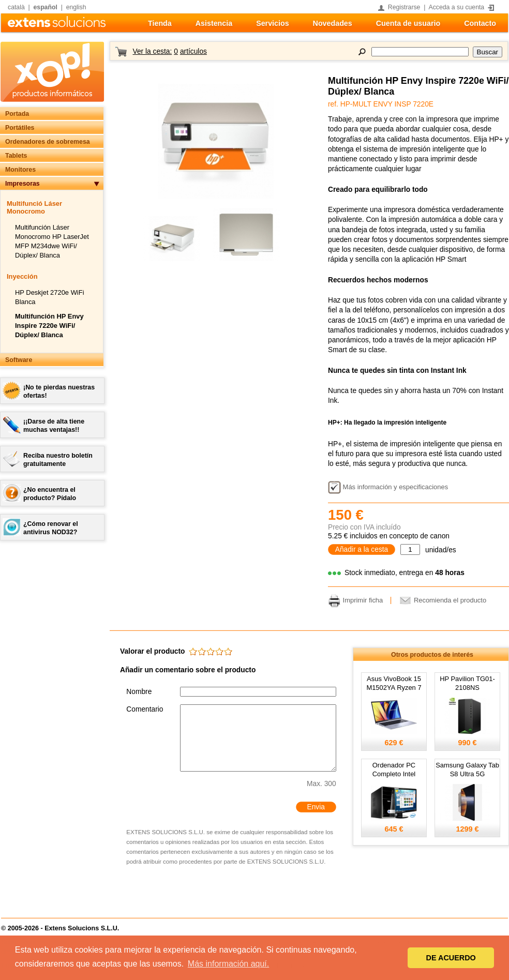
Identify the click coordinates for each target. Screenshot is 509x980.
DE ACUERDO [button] (451, 958)
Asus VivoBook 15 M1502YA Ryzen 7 (394, 683)
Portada (17, 114)
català (16, 7)
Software (19, 360)
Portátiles (20, 128)
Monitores (20, 170)
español (46, 7)
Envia (316, 807)
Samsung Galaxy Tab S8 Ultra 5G (467, 770)
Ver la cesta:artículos (169, 51)
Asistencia (214, 23)
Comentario (145, 709)
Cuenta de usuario (408, 23)
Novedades (333, 23)
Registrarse (404, 7)
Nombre (139, 692)
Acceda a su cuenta (457, 7)
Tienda (160, 23)
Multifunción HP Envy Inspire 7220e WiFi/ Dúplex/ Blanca (49, 326)
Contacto (480, 23)
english (76, 7)
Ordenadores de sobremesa (48, 142)
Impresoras (23, 184)
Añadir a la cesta (362, 549)
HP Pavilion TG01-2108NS (467, 683)
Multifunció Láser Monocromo (34, 207)
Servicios (272, 23)
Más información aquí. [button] (228, 964)
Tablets (16, 156)
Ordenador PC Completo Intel (394, 770)
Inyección (22, 276)
